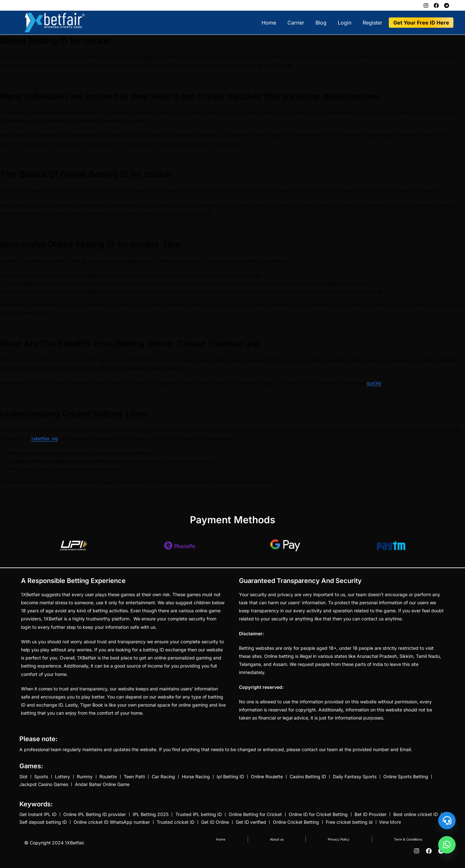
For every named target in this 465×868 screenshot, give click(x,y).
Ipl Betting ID (230, 777)
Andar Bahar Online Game (102, 786)
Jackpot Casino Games (44, 786)
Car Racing (163, 777)
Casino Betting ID (308, 777)
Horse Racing (196, 777)
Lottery (62, 777)
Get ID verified (251, 826)
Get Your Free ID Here (421, 23)
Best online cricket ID (416, 817)
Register (372, 23)
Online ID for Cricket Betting (318, 817)
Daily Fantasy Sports (355, 777)
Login (345, 23)
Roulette (108, 777)
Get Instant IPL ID (38, 817)
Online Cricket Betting (296, 826)
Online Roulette (267, 777)
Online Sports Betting (406, 777)
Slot (23, 777)
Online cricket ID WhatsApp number (112, 826)
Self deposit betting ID (43, 826)
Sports (41, 777)
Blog (321, 23)
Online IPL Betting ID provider (95, 817)
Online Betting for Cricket (255, 817)
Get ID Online (215, 826)
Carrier (296, 23)
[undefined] (447, 845)
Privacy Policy (336, 844)
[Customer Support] (447, 821)
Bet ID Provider (371, 817)
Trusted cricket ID (176, 826)
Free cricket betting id (349, 826)
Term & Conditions (407, 844)
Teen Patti (134, 777)
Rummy (85, 777)
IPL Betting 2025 (151, 817)
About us (274, 844)
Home (269, 23)
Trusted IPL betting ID (199, 817)
